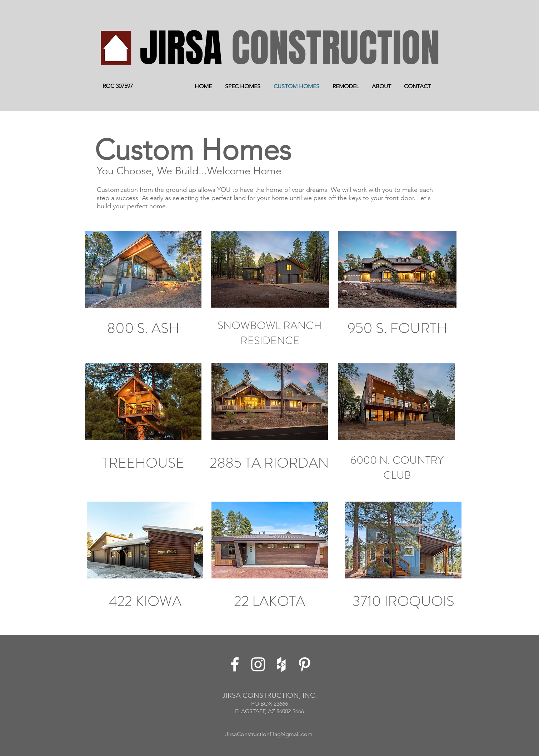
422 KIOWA (145, 601)
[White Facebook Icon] (235, 664)
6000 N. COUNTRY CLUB (397, 468)
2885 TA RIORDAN (269, 463)
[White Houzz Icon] (281, 664)
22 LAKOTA (269, 601)
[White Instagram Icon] (258, 664)
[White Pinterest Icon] (305, 664)
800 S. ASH (143, 328)
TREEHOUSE (143, 463)
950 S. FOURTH (397, 328)
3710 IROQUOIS (403, 601)
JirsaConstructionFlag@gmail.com (269, 734)
